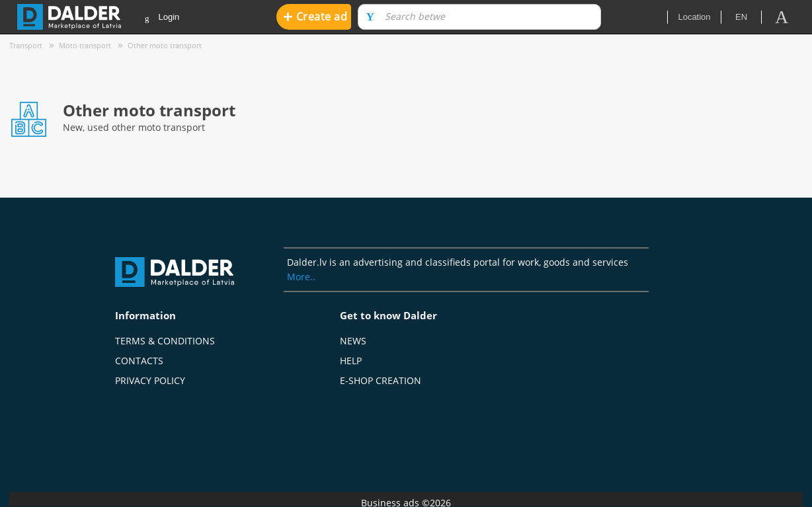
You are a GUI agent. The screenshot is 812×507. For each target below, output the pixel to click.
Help (351, 361)
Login (162, 18)
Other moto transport (165, 45)
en (741, 17)
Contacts (139, 361)
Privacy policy (150, 380)
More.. (301, 277)
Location (694, 17)
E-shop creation (381, 380)
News (353, 341)
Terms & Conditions (165, 341)
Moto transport (85, 45)
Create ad (315, 16)
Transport (26, 45)
